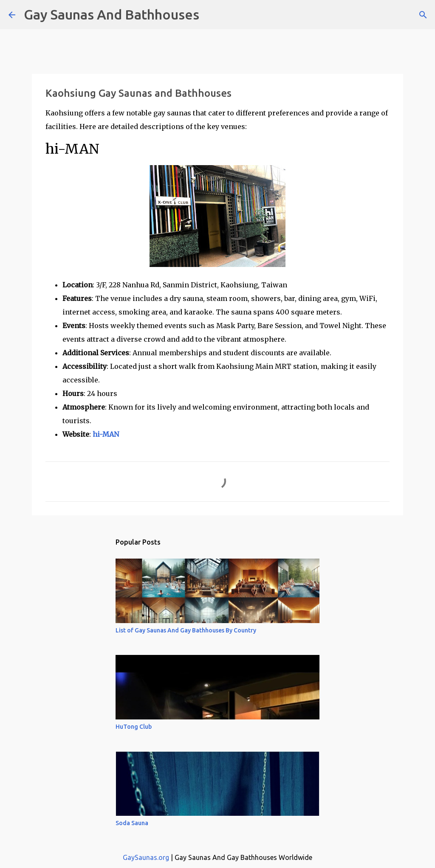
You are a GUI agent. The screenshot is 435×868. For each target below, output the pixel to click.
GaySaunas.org (146, 857)
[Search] (211, 15)
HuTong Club (134, 727)
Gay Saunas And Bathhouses (112, 14)
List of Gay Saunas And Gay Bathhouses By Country (186, 630)
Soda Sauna (132, 823)
